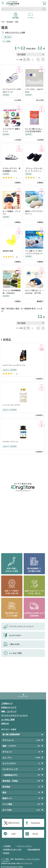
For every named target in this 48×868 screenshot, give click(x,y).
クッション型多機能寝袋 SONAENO (12, 292)
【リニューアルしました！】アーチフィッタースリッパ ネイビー (34, 170)
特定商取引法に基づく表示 (12, 849)
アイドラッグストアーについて (14, 715)
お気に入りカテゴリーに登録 (15, 32)
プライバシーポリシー (25, 846)
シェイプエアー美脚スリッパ (11, 130)
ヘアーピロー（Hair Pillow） (34, 90)
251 (39, 746)
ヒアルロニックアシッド (10, 442)
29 (39, 798)
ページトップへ (23, 696)
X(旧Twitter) (13, 823)
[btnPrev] (38, 59)
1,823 (38, 810)
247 (39, 775)
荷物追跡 (6, 853)
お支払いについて (9, 707)
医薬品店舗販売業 (34, 849)
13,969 (38, 758)
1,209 (38, 740)
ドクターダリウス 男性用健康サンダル (11, 170)
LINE (13, 834)
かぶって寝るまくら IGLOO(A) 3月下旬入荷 (34, 292)
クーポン (31, 17)
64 (39, 769)
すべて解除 (6, 41)
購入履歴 (15, 17)
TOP (3, 22)
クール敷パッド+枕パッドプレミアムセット (34, 252)
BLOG (35, 834)
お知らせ (5, 723)
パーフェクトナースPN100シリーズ (12, 90)
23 (39, 787)
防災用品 (10, 22)
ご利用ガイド (7, 703)
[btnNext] (43, 59)
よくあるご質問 (8, 719)
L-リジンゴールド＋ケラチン (12, 405)
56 (39, 792)
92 (39, 752)
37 (39, 763)
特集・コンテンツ (9, 711)
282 (39, 804)
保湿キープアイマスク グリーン (34, 212)
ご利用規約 (7, 846)
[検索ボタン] (44, 9)
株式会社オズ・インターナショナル (27, 859)
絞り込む (8, 37)
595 (39, 781)
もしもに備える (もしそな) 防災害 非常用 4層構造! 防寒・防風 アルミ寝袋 (34, 130)
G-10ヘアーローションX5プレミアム (14, 365)
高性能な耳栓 (8, 251)
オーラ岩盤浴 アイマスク (11, 212)
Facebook (35, 823)
